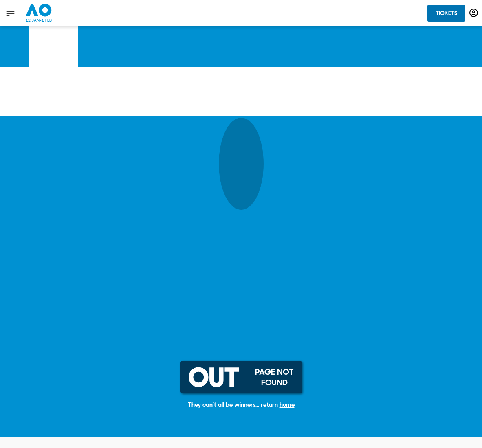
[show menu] (10, 13)
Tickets (446, 13)
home (287, 405)
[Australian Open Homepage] (39, 13)
